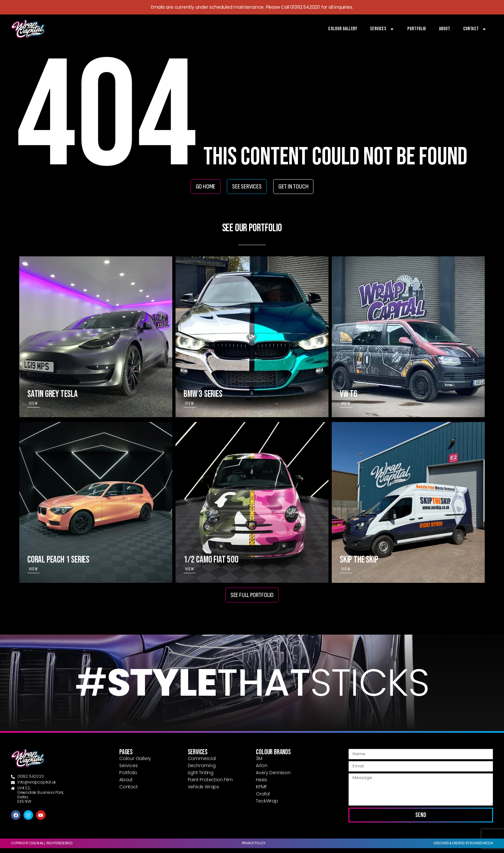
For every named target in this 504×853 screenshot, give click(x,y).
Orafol (263, 799)
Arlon (261, 770)
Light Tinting (201, 777)
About (445, 29)
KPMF (261, 792)
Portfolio (417, 29)
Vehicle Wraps (203, 792)
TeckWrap (267, 806)
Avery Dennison (273, 777)
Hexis (261, 784)
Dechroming (202, 770)
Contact (475, 29)
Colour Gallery (343, 29)
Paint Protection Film (210, 784)
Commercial (202, 763)
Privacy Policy (254, 848)
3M (259, 763)
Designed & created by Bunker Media (463, 848)
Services (382, 29)
